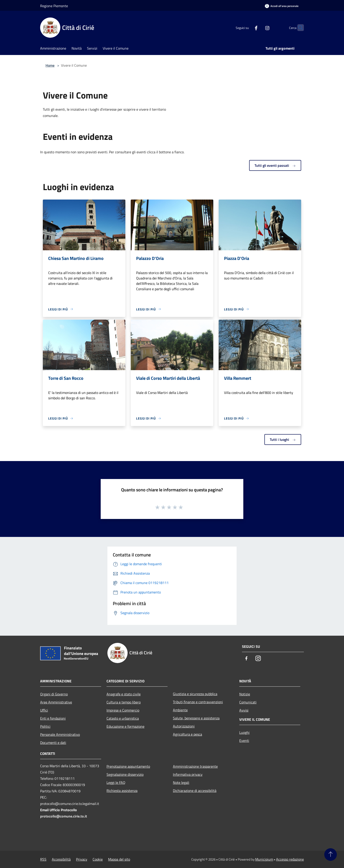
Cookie (98, 859)
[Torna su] (331, 855)
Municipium (264, 859)
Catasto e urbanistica (123, 718)
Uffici (44, 710)
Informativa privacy (188, 774)
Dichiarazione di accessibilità (195, 791)
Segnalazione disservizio (125, 774)
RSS (43, 859)
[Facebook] (247, 28)
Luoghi (244, 732)
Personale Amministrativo (60, 734)
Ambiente (180, 710)
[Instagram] (259, 28)
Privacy (82, 859)
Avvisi (244, 710)
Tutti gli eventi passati (275, 165)
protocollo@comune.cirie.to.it (64, 816)
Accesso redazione (290, 859)
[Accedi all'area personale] (282, 6)
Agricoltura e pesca (187, 734)
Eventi (244, 741)
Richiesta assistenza (122, 791)
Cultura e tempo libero (124, 702)
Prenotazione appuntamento (128, 766)
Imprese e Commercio (123, 710)
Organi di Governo (54, 694)
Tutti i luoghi (283, 439)
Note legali (181, 782)
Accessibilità (61, 859)
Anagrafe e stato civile (124, 694)
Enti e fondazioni (53, 718)
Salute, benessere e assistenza (196, 718)
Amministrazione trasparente (195, 766)
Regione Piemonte (54, 6)
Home (50, 65)
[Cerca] (298, 28)
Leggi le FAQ (116, 782)
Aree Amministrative (56, 702)
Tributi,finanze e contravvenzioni (198, 702)
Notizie (245, 694)
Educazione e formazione (125, 726)
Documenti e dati (53, 743)
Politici (45, 726)
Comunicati (248, 702)
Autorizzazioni (184, 726)
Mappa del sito (119, 859)
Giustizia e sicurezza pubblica (195, 694)
